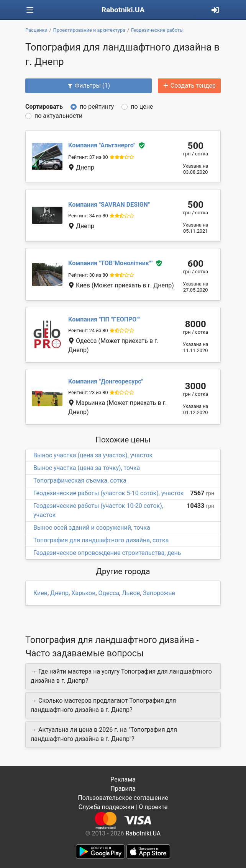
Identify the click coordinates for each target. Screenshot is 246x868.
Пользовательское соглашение (123, 798)
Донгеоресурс (106, 381)
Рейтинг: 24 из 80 (88, 330)
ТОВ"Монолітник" (110, 263)
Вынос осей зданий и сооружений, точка (92, 528)
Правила (123, 789)
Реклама (123, 779)
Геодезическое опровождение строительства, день (107, 553)
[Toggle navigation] (30, 10)
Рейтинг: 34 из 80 (88, 216)
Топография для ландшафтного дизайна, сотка (101, 540)
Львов (131, 593)
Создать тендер (189, 86)
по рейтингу (97, 107)
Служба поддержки (107, 807)
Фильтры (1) (89, 86)
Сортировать (44, 107)
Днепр (59, 593)
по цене (142, 107)
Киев (40, 593)
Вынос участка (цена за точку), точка (87, 468)
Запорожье (159, 593)
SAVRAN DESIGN (109, 205)
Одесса (109, 593)
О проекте (153, 807)
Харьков (83, 593)
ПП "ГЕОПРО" (104, 319)
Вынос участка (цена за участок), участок (93, 455)
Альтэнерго (102, 145)
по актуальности (58, 116)
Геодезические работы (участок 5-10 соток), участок (108, 493)
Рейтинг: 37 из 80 (88, 157)
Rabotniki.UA (123, 10)
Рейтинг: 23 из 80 (88, 392)
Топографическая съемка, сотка (80, 480)
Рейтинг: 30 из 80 (88, 275)
